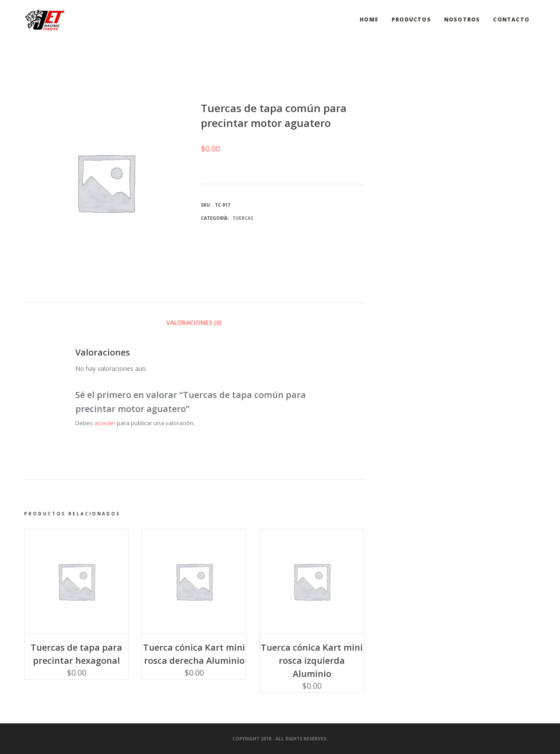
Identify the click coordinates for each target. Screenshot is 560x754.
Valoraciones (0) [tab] (194, 322)
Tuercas (243, 218)
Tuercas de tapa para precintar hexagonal (76, 654)
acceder (105, 423)
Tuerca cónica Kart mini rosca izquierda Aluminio (312, 661)
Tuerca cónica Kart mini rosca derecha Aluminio (194, 654)
